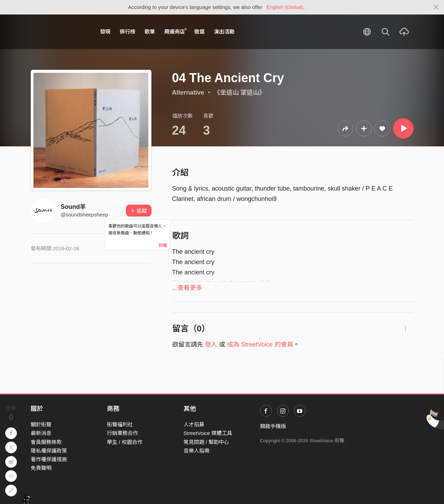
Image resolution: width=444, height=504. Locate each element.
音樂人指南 (196, 451)
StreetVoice (59, 32)
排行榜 (127, 32)
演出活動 (224, 32)
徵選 (199, 32)
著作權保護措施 (49, 459)
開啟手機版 (273, 426)
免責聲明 (41, 468)
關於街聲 (41, 424)
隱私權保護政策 (49, 451)
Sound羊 (73, 207)
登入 (211, 345)
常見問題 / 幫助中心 (206, 442)
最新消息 (41, 433)
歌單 (150, 32)
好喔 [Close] (163, 245)
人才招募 (194, 424)
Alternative (188, 93)
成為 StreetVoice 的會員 (260, 345)
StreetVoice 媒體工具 (208, 433)
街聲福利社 (120, 424)
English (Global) (285, 7)
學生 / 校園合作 (125, 442)
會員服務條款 (46, 442)
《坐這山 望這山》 (240, 93)
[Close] (436, 7)
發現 (105, 32)
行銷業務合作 (122, 433)
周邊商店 (176, 31)
